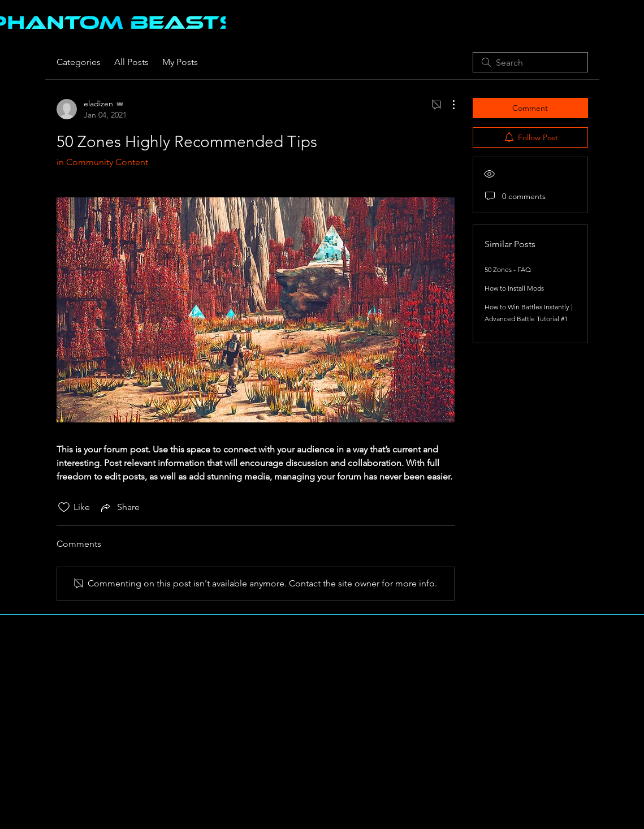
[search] (530, 62)
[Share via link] (119, 507)
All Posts (131, 62)
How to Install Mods (514, 288)
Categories (79, 62)
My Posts (180, 62)
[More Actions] (448, 105)
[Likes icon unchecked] (64, 507)
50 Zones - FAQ (508, 269)
